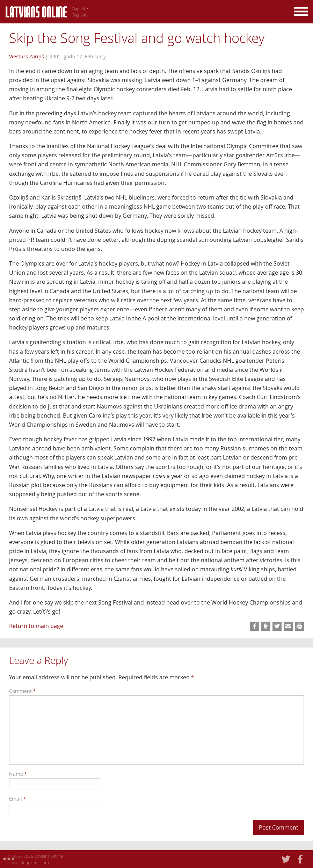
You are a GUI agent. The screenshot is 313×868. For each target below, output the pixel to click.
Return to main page (36, 626)
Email (17, 799)
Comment (22, 691)
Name (18, 774)
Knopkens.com (35, 862)
